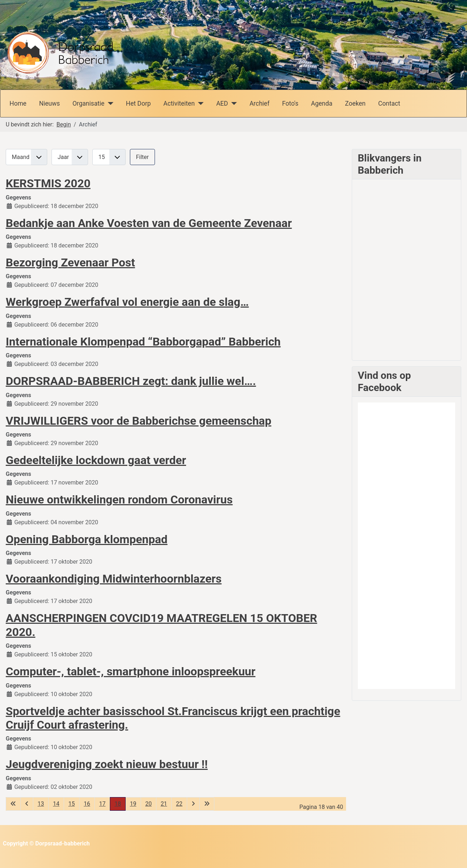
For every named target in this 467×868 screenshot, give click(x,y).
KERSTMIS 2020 (48, 183)
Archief (259, 103)
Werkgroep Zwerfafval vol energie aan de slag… (127, 302)
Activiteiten (179, 103)
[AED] (232, 103)
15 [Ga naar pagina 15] (72, 804)
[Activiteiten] (199, 103)
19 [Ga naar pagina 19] (133, 804)
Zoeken (355, 103)
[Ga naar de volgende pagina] (193, 804)
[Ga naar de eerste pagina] (13, 804)
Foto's (290, 103)
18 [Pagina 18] (118, 804)
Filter (142, 157)
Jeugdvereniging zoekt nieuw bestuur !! (107, 764)
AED (222, 103)
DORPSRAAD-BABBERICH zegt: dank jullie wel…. (131, 381)
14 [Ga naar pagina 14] (56, 804)
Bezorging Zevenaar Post (70, 262)
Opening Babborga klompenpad (87, 539)
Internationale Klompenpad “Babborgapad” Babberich (143, 342)
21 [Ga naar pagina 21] (164, 804)
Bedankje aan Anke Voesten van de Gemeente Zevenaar (149, 223)
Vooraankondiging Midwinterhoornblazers (114, 579)
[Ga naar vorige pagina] (27, 804)
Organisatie (88, 103)
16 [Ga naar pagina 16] (87, 804)
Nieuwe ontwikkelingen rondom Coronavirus (119, 500)
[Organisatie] (109, 103)
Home (18, 103)
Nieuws (49, 103)
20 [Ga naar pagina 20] (149, 804)
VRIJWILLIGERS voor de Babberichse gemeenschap (138, 421)
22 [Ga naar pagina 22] (179, 804)
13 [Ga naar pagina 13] (41, 804)
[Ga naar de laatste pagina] (207, 804)
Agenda (322, 103)
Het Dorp (138, 103)
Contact (389, 103)
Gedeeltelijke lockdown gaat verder (96, 460)
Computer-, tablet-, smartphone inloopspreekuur (131, 671)
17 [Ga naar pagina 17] (102, 804)
